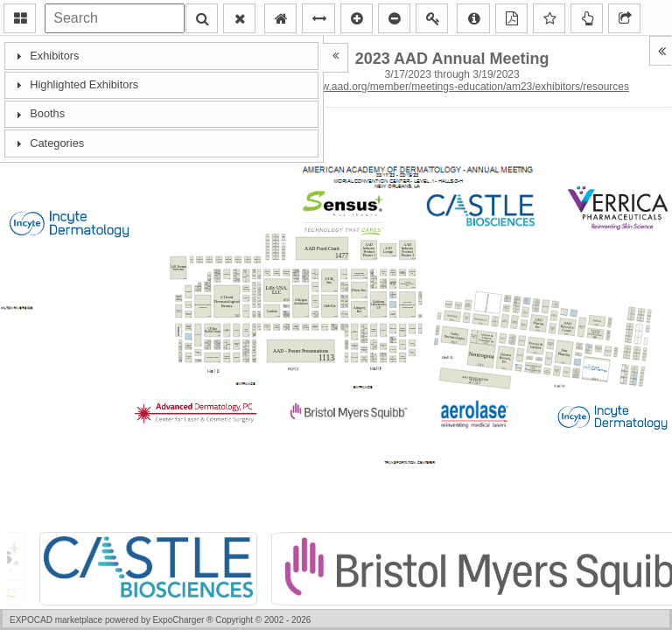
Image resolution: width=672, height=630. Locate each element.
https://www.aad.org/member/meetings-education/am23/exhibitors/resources (452, 87)
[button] (20, 18)
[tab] (161, 56)
